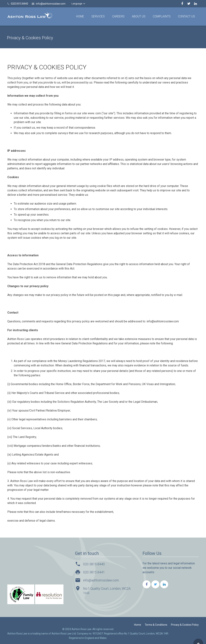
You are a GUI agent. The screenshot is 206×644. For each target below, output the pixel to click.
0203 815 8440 (19, 4)
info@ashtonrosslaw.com (51, 4)
